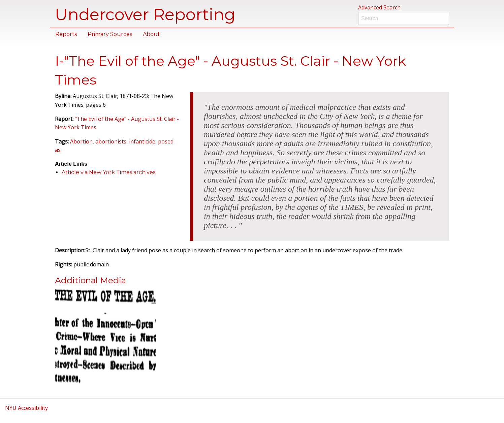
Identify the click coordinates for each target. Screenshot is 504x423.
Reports (66, 34)
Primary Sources (110, 34)
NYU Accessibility (26, 408)
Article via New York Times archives (108, 172)
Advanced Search (379, 7)
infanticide (142, 141)
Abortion (81, 141)
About (151, 34)
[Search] (404, 18)
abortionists (111, 141)
